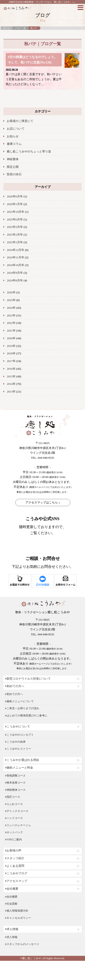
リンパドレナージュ (18, 825)
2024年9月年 (15, 273)
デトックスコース (17, 811)
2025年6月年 (15, 220)
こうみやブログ (16, 873)
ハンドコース (14, 818)
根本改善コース (15, 783)
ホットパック (14, 832)
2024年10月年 (16, 265)
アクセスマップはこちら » (43, 502)
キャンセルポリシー (18, 918)
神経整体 (13, 159)
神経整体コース (15, 790)
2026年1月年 (15, 204)
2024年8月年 (15, 281)
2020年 (11, 338)
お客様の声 (13, 851)
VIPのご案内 (13, 840)
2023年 (11, 316)
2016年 (11, 369)
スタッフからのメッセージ (22, 944)
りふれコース (14, 804)
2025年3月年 (15, 227)
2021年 (11, 331)
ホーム (7, 28)
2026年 (11, 292)
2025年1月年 (15, 242)
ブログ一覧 (20, 28)
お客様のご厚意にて (20, 121)
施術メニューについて (19, 701)
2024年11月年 (16, 257)
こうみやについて (18, 727)
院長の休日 (14, 174)
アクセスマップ (16, 881)
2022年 (11, 323)
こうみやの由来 (15, 742)
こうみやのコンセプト (19, 735)
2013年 (11, 392)
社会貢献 (11, 904)
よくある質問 (15, 866)
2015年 (11, 377)
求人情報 (12, 929)
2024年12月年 (16, 250)
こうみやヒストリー (18, 749)
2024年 (11, 308)
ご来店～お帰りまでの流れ (22, 708)
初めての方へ (15, 686)
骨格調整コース (15, 776)
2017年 (11, 361)
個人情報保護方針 (17, 911)
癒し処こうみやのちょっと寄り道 (29, 152)
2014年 (11, 384)
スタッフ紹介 (15, 858)
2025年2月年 (15, 235)
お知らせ (13, 136)
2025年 (11, 300)
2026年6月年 (15, 196)
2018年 (11, 353)
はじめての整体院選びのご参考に (26, 716)
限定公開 (13, 167)
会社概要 (12, 889)
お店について (16, 129)
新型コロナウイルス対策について (28, 679)
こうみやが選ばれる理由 (22, 760)
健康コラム (14, 144)
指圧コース (13, 797)
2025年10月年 (16, 212)
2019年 (11, 346)
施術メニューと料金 (19, 768)
